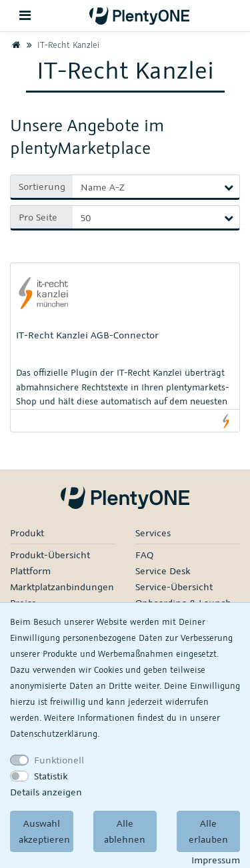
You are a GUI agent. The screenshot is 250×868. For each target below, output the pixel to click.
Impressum (216, 860)
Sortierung (42, 186)
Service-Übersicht (174, 587)
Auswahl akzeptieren (44, 831)
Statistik (51, 776)
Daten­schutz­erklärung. (55, 733)
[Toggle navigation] (25, 16)
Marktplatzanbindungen (62, 587)
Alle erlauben (208, 831)
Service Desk (163, 571)
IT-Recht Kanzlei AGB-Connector (87, 335)
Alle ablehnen (125, 831)
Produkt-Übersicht (50, 555)
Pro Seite (38, 217)
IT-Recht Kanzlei (61, 45)
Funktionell (59, 760)
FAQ (144, 555)
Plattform (30, 571)
